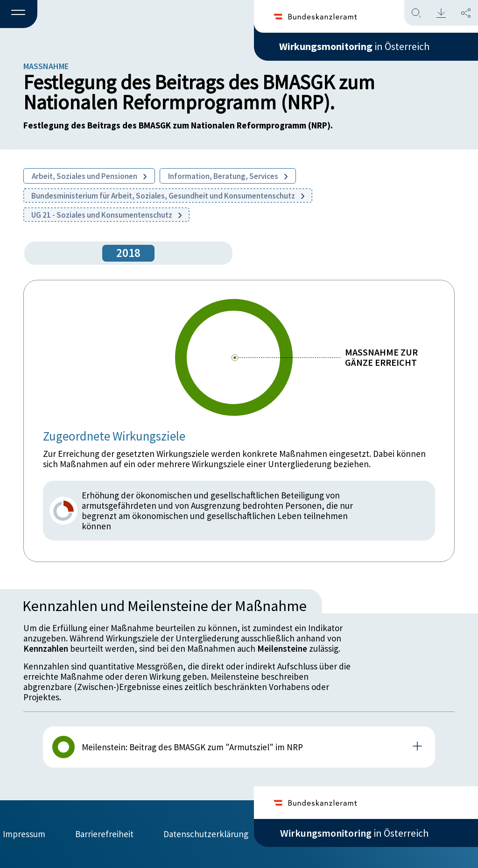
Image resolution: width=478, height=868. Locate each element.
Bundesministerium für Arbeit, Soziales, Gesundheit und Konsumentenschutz (168, 196)
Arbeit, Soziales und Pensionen (89, 176)
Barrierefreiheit (104, 834)
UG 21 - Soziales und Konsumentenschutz (106, 215)
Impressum (24, 834)
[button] (19, 14)
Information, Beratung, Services (228, 176)
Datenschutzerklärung (206, 834)
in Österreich (354, 46)
